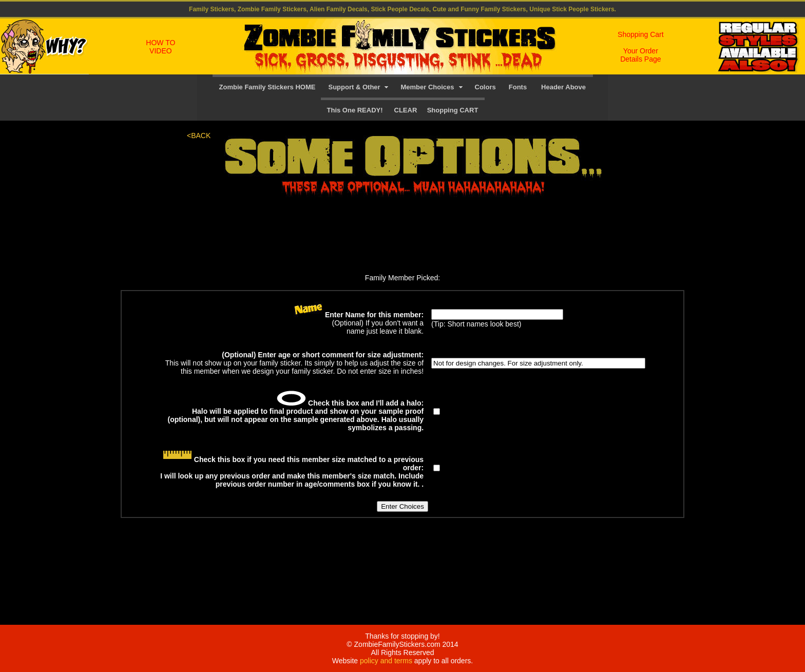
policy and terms (386, 661)
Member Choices (427, 87)
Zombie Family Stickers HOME (267, 87)
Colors (485, 87)
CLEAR (406, 110)
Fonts (518, 87)
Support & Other (356, 87)
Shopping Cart (641, 34)
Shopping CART (453, 110)
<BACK (199, 136)
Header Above (563, 87)
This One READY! (355, 110)
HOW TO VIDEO (160, 47)
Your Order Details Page (640, 55)
